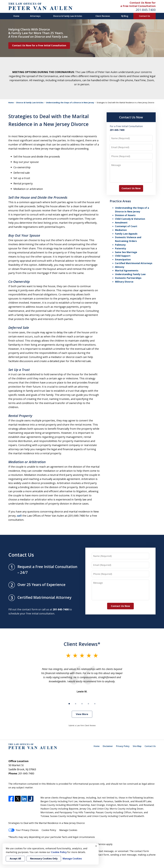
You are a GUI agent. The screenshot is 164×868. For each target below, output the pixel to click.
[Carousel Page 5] (95, 704)
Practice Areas (120, 201)
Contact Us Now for (143, 3)
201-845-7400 (146, 10)
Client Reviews (103, 16)
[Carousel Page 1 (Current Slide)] (69, 704)
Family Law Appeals (126, 234)
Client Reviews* (82, 644)
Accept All (15, 859)
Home (16, 16)
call (19, 516)
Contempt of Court (126, 226)
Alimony (120, 267)
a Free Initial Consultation (138, 6)
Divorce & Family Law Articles (68, 16)
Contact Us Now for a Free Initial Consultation (39, 45)
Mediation (121, 230)
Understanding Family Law (130, 274)
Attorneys (35, 16)
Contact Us (145, 16)
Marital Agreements (127, 270)
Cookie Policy (49, 830)
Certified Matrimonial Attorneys (134, 263)
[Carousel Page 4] (88, 704)
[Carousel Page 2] (76, 704)
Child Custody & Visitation (130, 219)
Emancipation (123, 259)
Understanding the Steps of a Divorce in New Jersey (70, 103)
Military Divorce (124, 282)
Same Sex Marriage (126, 252)
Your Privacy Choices (23, 830)
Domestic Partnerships (128, 278)
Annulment (121, 223)
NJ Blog (125, 16)
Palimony (120, 245)
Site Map (137, 746)
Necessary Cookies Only (44, 859)
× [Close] (96, 846)
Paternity (120, 248)
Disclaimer (108, 746)
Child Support (123, 256)
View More (82, 714)
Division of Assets (125, 215)
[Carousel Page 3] (82, 704)
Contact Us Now (131, 117)
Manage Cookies (68, 830)
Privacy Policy (123, 746)
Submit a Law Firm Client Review (82, 725)
